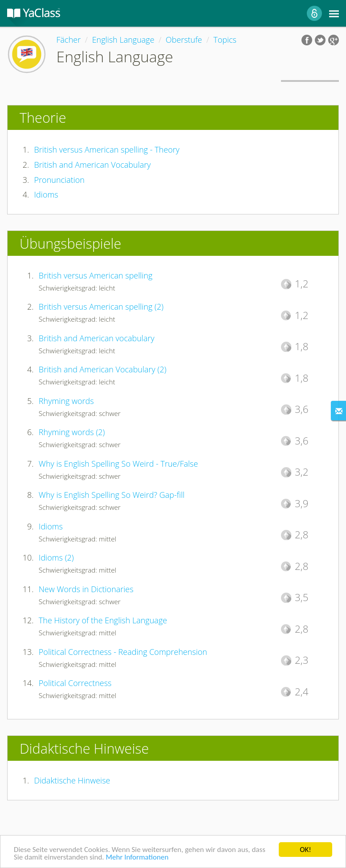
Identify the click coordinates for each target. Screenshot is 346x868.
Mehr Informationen (137, 858)
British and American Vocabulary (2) (103, 369)
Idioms (46, 194)
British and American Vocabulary (93, 165)
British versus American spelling (96, 275)
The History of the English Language (103, 620)
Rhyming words (66, 401)
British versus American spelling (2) (101, 307)
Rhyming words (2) (72, 432)
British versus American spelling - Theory (107, 149)
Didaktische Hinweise (72, 780)
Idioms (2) (56, 557)
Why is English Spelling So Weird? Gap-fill (112, 495)
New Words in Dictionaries (86, 589)
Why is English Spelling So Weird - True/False (118, 464)
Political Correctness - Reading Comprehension (123, 652)
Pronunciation (59, 180)
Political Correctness (75, 683)
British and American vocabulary (97, 338)
